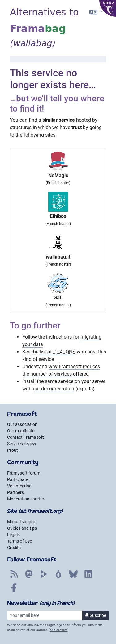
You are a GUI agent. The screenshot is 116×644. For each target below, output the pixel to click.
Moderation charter (26, 499)
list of (58, 352)
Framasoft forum (24, 473)
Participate (18, 479)
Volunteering (19, 486)
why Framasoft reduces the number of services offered (61, 370)
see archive (59, 630)
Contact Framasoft (26, 437)
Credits (14, 548)
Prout (13, 450)
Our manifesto (21, 431)
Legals (13, 535)
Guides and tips (22, 528)
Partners (15, 492)
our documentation (54, 389)
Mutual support (22, 522)
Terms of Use (19, 541)
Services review (22, 444)
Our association (22, 424)
